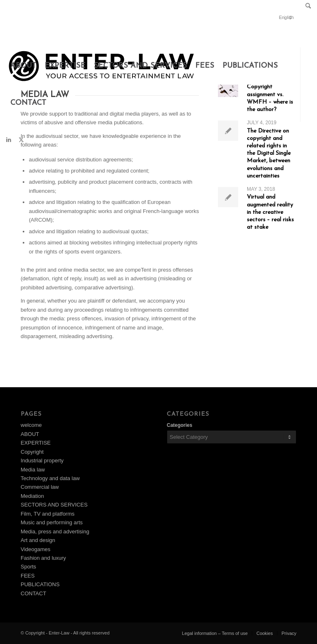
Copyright (32, 452)
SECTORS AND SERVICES (54, 505)
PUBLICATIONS (40, 584)
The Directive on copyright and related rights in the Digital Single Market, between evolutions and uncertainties (269, 154)
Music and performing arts (52, 522)
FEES (28, 576)
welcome (31, 425)
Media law (33, 470)
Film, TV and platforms (48, 514)
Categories (180, 425)
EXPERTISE (36, 443)
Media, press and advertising (55, 532)
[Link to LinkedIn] (9, 140)
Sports (28, 567)
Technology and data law (50, 478)
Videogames (35, 549)
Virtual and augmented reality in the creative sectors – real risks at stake (270, 212)
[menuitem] (306, 6)
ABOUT (30, 434)
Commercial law (40, 487)
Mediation (32, 496)
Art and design (38, 540)
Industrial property (42, 461)
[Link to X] (21, 140)
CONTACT (33, 593)
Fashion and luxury (43, 558)
